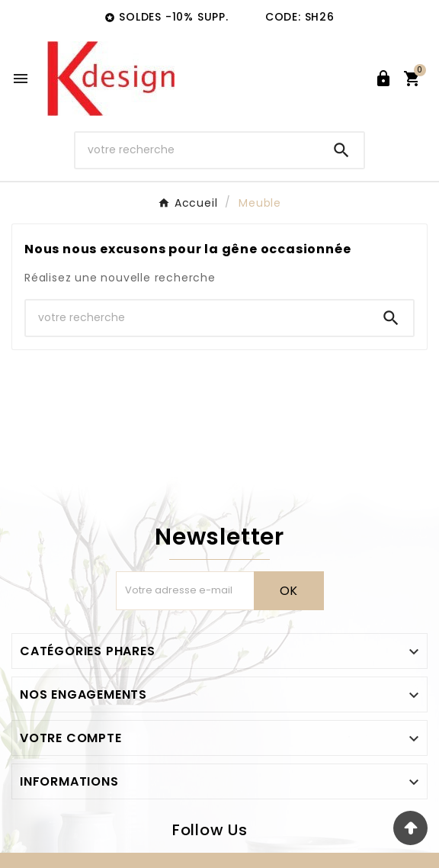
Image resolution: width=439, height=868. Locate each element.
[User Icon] (383, 79)
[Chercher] (197, 150)
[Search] (341, 150)
